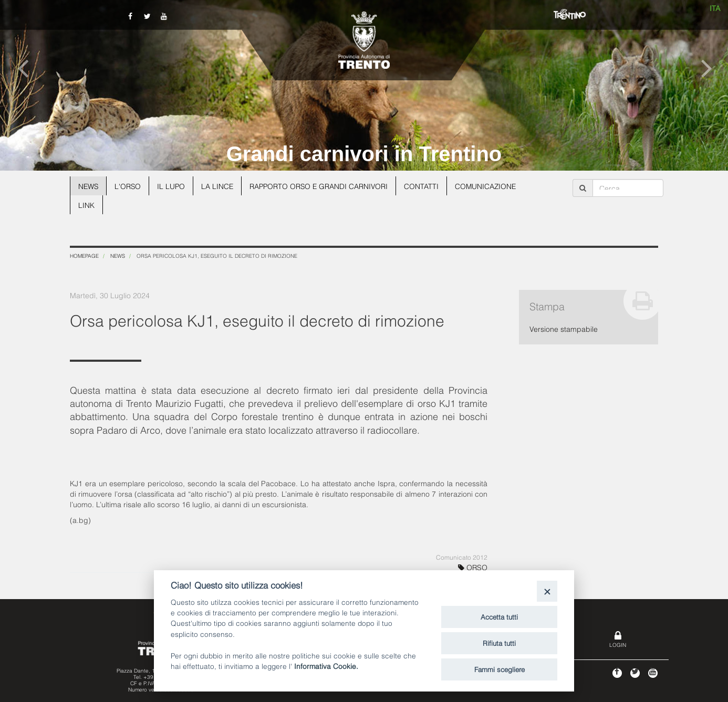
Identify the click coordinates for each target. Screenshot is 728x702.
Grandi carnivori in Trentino (364, 154)
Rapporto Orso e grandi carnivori (323, 186)
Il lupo (173, 186)
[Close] (547, 591)
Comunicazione (491, 186)
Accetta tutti (499, 616)
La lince (220, 186)
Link (86, 205)
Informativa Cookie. (326, 666)
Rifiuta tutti (499, 643)
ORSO (473, 567)
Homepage (84, 255)
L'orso (129, 186)
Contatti (427, 186)
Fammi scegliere (500, 669)
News (89, 186)
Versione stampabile (564, 328)
